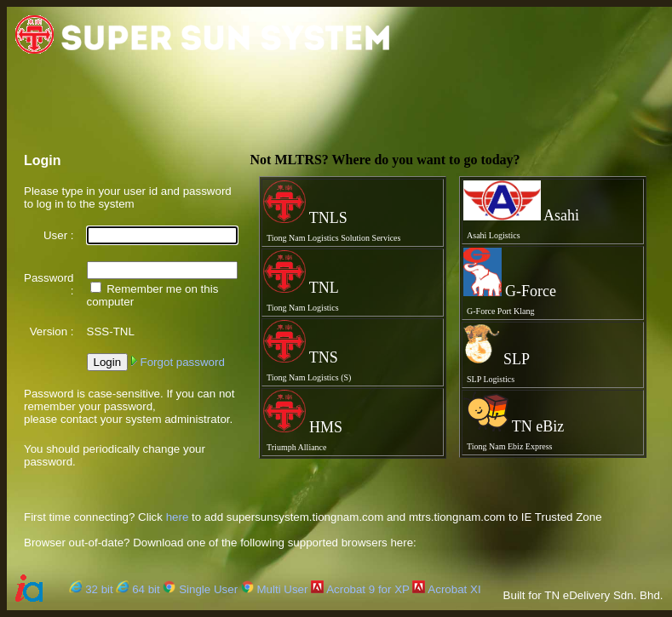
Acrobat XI (446, 589)
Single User (200, 589)
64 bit (138, 589)
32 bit (91, 589)
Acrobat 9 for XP (360, 589)
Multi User (275, 589)
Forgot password (178, 362)
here (178, 517)
